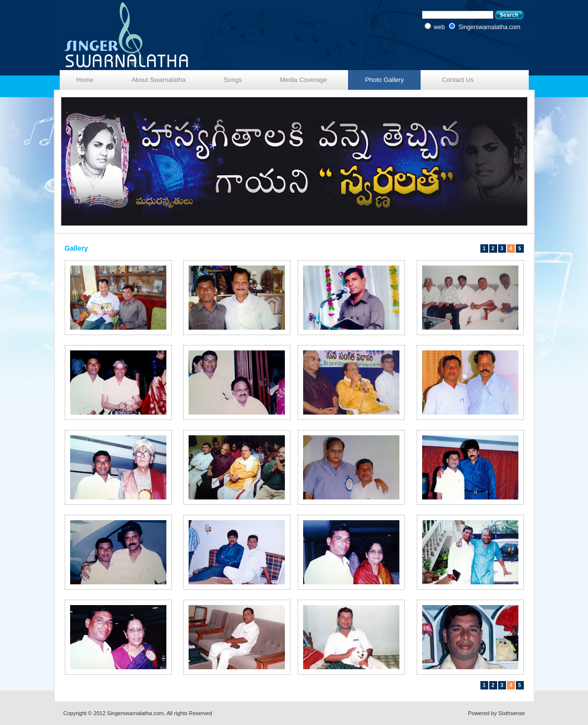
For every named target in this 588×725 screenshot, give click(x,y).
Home (85, 80)
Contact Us (458, 80)
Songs (233, 80)
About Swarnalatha (158, 80)
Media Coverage (303, 80)
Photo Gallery (384, 80)
